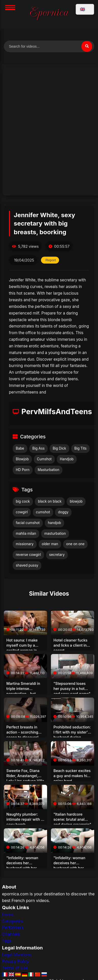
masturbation (55, 533)
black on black (50, 501)
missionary (25, 544)
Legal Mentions (17, 955)
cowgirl (22, 512)
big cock (23, 501)
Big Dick (59, 448)
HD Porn (23, 470)
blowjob (76, 501)
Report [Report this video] (51, 260)
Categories (12, 921)
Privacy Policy (16, 961)
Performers (13, 927)
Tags (7, 941)
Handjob (67, 459)
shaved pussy (27, 565)
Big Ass (38, 448)
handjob (54, 523)
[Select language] (85, 9)
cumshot (43, 512)
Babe (20, 448)
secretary (57, 555)
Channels (11, 934)
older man (50, 544)
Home (8, 914)
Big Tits (80, 448)
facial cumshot (28, 523)
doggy (63, 512)
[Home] (49, 14)
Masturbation (48, 470)
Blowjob (22, 459)
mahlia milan (26, 533)
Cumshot (44, 459)
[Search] (87, 46)
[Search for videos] (49, 46)
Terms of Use (15, 968)
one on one (75, 544)
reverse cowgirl (28, 555)
